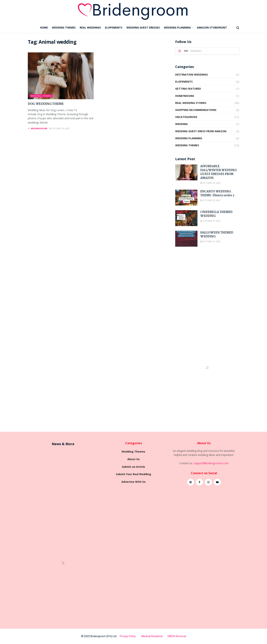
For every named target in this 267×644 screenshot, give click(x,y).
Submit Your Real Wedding (133, 474)
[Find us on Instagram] (208, 482)
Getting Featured (188, 89)
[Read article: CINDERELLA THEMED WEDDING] (186, 218)
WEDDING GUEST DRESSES (143, 27)
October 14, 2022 (59, 128)
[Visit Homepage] (133, 11)
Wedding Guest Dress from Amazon (201, 131)
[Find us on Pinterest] (191, 482)
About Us (133, 459)
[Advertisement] (207, 310)
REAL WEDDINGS (90, 27)
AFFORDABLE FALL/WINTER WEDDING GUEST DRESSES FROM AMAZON (219, 172)
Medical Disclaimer (153, 636)
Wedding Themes (41, 96)
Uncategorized (186, 117)
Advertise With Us (133, 482)
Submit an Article (133, 467)
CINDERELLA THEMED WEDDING (216, 214)
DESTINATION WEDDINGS (192, 75)
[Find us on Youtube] (217, 482)
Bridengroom (39, 128)
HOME (44, 27)
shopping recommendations (196, 110)
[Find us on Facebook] (200, 482)
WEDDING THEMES (64, 27)
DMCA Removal (177, 636)
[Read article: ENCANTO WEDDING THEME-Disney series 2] (186, 198)
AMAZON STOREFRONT (212, 27)
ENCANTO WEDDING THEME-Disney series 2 (217, 193)
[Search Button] (238, 28)
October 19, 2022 (210, 221)
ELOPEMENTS (114, 27)
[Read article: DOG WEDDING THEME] (61, 76)
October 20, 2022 (210, 200)
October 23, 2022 (210, 183)
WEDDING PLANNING (177, 27)
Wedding (181, 124)
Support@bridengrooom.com (211, 463)
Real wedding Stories (191, 103)
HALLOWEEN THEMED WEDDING (217, 235)
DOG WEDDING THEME (46, 104)
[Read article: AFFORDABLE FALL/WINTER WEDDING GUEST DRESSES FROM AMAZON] (186, 172)
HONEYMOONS (185, 96)
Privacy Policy (131, 636)
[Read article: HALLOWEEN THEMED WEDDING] (186, 239)
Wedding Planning (189, 138)
